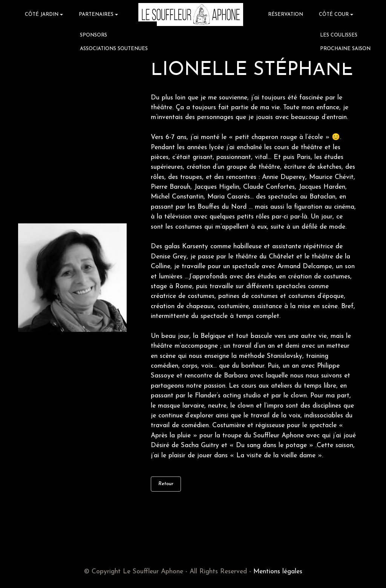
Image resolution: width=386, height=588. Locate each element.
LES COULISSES (339, 35)
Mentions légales (278, 572)
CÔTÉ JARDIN (42, 15)
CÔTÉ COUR (334, 15)
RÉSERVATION (286, 15)
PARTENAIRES (96, 15)
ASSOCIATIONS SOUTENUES (114, 49)
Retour (166, 484)
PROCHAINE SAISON (345, 49)
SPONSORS (93, 35)
